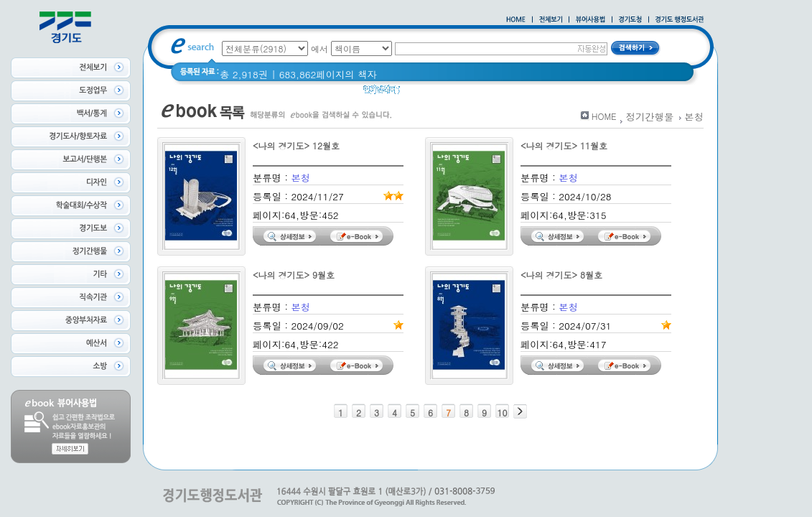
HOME (604, 116)
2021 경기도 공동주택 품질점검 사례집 (524, 93)
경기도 (634, 93)
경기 (419, 93)
